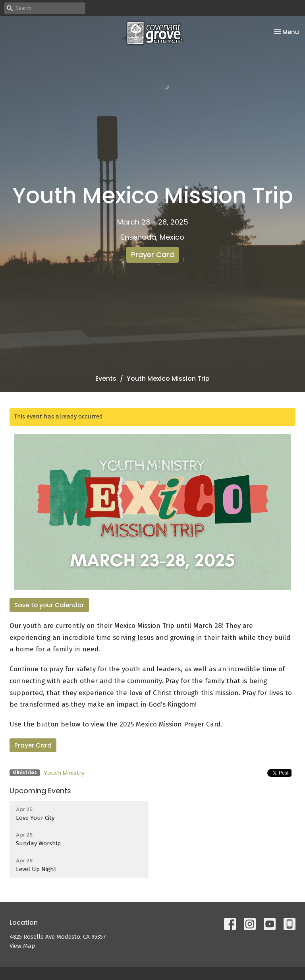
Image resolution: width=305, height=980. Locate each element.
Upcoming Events (40, 791)
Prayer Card (152, 255)
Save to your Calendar (49, 605)
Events (106, 379)
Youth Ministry (64, 773)
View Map (22, 946)
